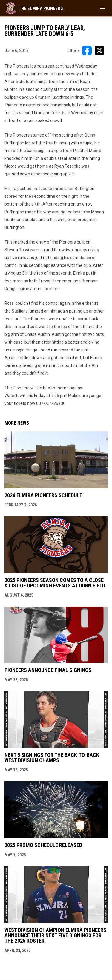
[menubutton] (102, 8)
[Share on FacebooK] (87, 50)
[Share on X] (99, 50)
